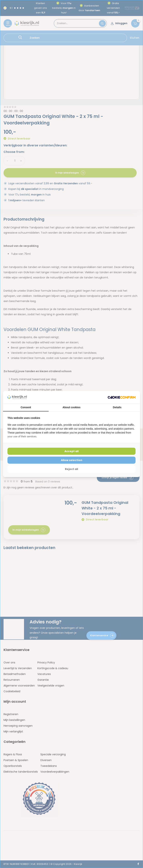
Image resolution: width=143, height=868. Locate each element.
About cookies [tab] (71, 407)
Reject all (71, 469)
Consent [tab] (26, 407)
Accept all (71, 451)
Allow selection (72, 460)
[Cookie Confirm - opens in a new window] (122, 397)
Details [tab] (117, 407)
